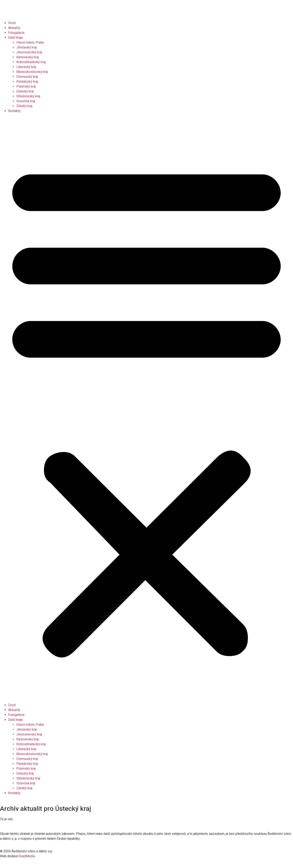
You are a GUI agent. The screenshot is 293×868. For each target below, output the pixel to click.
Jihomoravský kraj (29, 52)
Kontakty (14, 111)
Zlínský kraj (24, 106)
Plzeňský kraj (26, 86)
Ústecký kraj (25, 91)
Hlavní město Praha (30, 42)
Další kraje (15, 38)
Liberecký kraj (26, 67)
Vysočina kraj (26, 101)
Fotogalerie (16, 33)
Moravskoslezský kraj (32, 72)
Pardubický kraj (27, 82)
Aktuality (14, 28)
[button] (146, 408)
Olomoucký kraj (27, 77)
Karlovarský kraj (27, 57)
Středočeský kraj (28, 96)
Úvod (12, 23)
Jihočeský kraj (26, 47)
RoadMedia (27, 856)
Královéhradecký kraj (31, 62)
